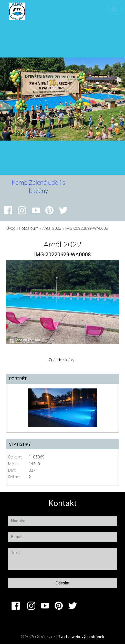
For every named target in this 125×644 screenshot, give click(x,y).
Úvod (11, 228)
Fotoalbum (29, 228)
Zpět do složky (61, 360)
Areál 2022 (52, 228)
